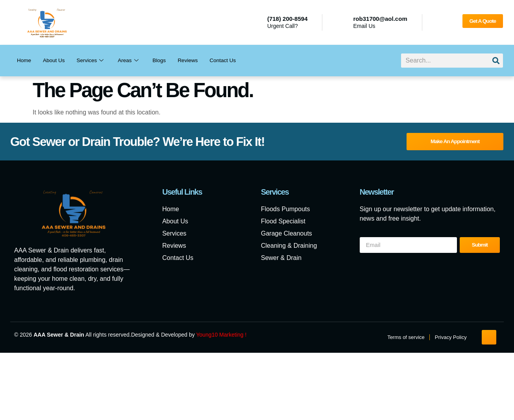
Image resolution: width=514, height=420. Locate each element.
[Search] (496, 61)
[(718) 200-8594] (257, 22)
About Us (57, 60)
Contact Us (236, 60)
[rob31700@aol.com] (343, 22)
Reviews (198, 60)
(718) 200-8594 (288, 19)
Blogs (168, 60)
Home (25, 60)
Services (95, 61)
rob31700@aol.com (380, 19)
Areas (135, 61)
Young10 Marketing (220, 335)
